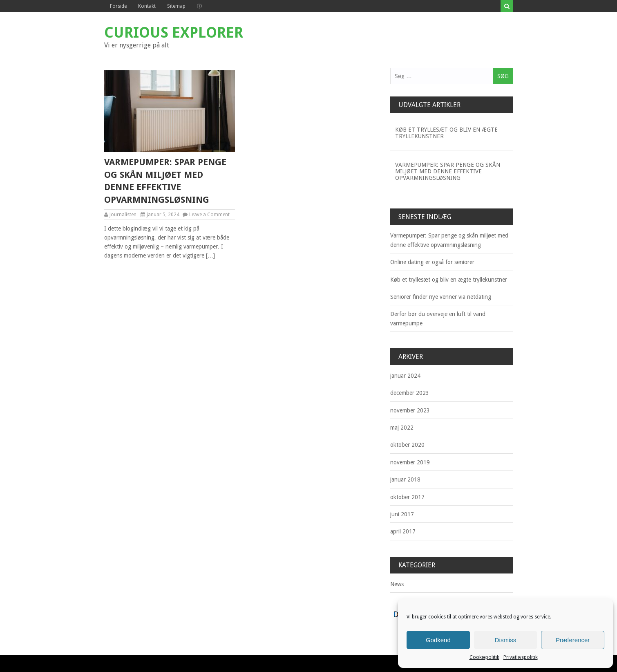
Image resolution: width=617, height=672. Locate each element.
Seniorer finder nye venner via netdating (441, 297)
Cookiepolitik (484, 657)
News (397, 584)
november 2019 (410, 462)
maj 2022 (402, 428)
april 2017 (403, 531)
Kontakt (147, 6)
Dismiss (506, 640)
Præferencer (573, 640)
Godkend (438, 640)
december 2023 (410, 393)
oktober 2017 (407, 497)
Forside (118, 6)
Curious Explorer (174, 32)
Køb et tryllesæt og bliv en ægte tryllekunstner (446, 133)
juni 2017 (402, 514)
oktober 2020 (407, 445)
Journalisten (123, 215)
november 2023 (410, 410)
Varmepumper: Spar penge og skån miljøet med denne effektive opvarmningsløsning (165, 181)
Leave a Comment (209, 215)
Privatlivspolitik (521, 657)
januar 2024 (405, 376)
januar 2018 (405, 479)
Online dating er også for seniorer (432, 262)
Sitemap (176, 6)
